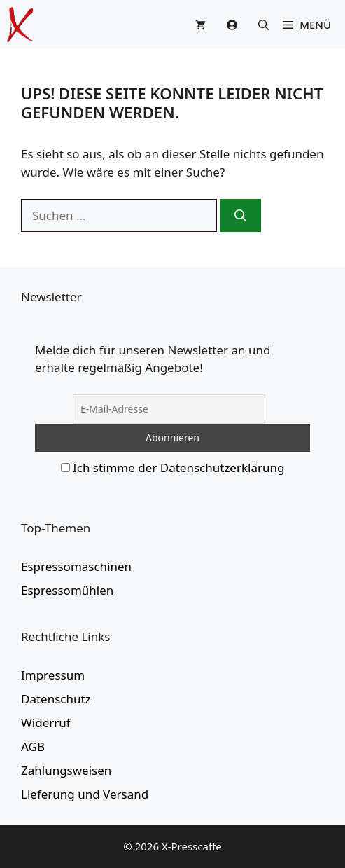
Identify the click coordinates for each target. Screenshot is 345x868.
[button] (263, 25)
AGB (33, 746)
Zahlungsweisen (66, 770)
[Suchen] (240, 216)
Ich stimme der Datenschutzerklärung (179, 468)
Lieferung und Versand (85, 794)
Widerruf (46, 723)
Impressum (53, 675)
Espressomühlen (67, 590)
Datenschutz (56, 699)
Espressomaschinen (76, 566)
